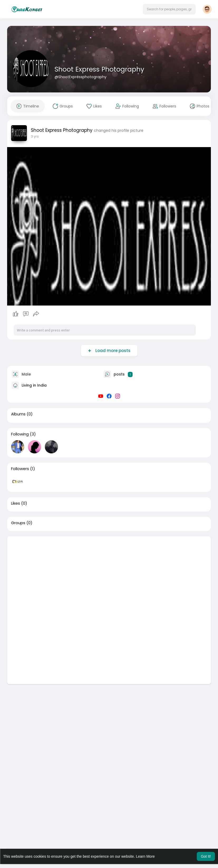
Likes (16, 503)
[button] (169, 9)
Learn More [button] (146, 856)
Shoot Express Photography (99, 69)
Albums (18, 414)
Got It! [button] (206, 856)
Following (20, 434)
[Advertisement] (109, 573)
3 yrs (35, 136)
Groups (18, 523)
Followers (20, 469)
